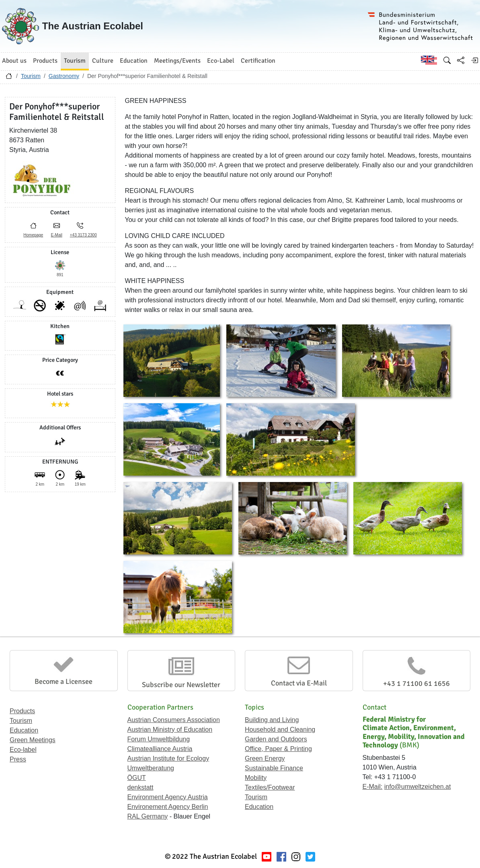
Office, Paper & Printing (278, 749)
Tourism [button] (75, 61)
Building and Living (272, 720)
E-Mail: (373, 787)
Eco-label (23, 750)
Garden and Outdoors (276, 739)
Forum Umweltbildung (159, 739)
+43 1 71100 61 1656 (416, 683)
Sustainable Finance (274, 768)
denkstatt (141, 787)
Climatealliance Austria (160, 749)
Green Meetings (33, 740)
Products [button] (45, 61)
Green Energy (265, 758)
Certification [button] (258, 61)
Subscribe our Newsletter (181, 685)
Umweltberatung (151, 768)
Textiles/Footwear (270, 787)
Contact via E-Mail (299, 683)
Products (22, 711)
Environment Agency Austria (168, 797)
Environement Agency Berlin (168, 807)
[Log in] (474, 60)
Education (24, 730)
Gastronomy (64, 76)
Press (18, 759)
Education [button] (134, 61)
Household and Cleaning (280, 729)
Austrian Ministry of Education (170, 729)
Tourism (31, 76)
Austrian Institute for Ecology (168, 758)
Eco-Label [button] (221, 61)
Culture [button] (103, 61)
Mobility (256, 778)
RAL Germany (148, 816)
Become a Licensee (64, 681)
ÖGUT (137, 778)
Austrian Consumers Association (174, 720)
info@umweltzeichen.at (418, 787)
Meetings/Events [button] (177, 61)
